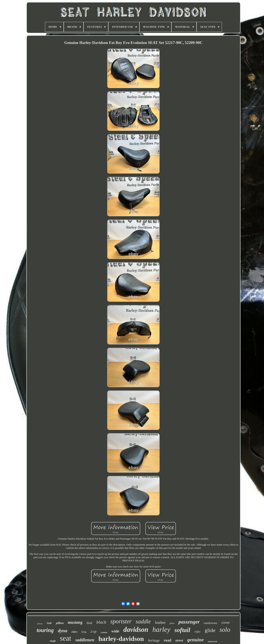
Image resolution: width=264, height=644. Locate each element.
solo (225, 630)
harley (161, 629)
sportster (121, 621)
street (179, 640)
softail (182, 630)
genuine (196, 640)
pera (172, 623)
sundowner (211, 623)
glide (210, 630)
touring (45, 630)
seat (66, 638)
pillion (60, 623)
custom (104, 632)
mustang (75, 622)
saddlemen (85, 640)
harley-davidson (121, 639)
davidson (136, 630)
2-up (93, 632)
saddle (143, 621)
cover (226, 623)
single (53, 641)
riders (74, 632)
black (101, 622)
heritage (154, 640)
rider (197, 632)
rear (49, 623)
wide (115, 631)
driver (40, 624)
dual (90, 623)
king (84, 632)
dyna (62, 631)
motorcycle (213, 641)
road (167, 640)
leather (160, 622)
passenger (189, 622)
